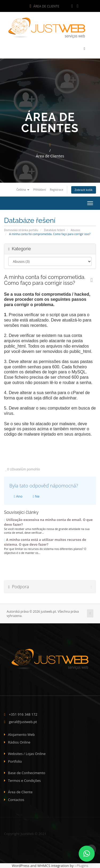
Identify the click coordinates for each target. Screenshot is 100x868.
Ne (36, 496)
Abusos (75, 230)
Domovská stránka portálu (21, 230)
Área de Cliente (44, 6)
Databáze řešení (54, 230)
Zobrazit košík (84, 190)
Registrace (57, 190)
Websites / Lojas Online (27, 754)
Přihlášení (40, 190)
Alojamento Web (21, 735)
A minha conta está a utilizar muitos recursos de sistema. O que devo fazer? (45, 542)
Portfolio (15, 761)
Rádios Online (19, 742)
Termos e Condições (24, 781)
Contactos (16, 800)
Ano (18, 496)
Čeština (23, 190)
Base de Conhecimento (27, 773)
